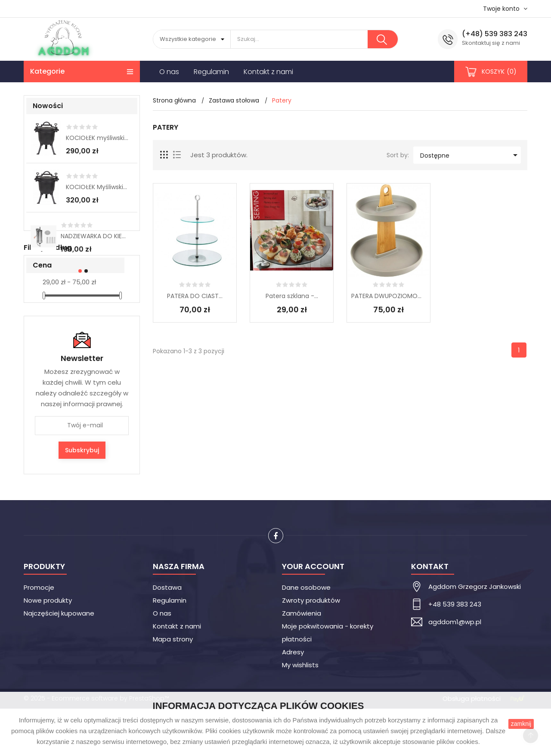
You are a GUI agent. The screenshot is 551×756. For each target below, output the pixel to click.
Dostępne (470, 155)
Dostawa (167, 635)
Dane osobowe (306, 635)
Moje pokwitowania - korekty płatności (328, 680)
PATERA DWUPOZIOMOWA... (388, 296)
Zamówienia (302, 661)
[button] (79, 271)
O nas (162, 661)
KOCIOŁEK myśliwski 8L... (97, 138)
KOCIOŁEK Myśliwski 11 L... (97, 187)
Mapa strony (173, 686)
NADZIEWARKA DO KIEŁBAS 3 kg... (95, 236)
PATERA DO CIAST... (195, 296)
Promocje (39, 635)
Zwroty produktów (311, 648)
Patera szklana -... (292, 296)
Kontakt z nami (177, 674)
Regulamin (170, 648)
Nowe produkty (48, 648)
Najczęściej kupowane (59, 661)
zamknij (521, 724)
